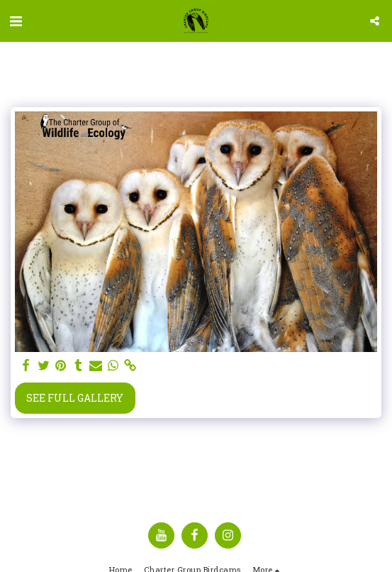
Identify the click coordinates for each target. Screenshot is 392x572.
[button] (16, 21)
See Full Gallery (75, 398)
